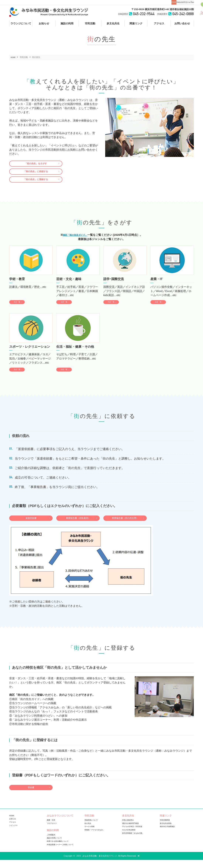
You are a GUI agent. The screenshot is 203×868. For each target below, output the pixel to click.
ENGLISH (159, 2)
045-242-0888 (181, 14)
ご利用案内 (52, 843)
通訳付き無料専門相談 (132, 832)
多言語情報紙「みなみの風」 (135, 841)
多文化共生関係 (167, 832)
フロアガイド (53, 832)
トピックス (14, 834)
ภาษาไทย (186, 2)
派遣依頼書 (31, 525)
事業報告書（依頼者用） (78, 525)
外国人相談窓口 (129, 829)
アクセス (159, 23)
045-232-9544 (136, 14)
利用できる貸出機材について (60, 849)
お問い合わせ (182, 23)
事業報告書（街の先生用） (125, 525)
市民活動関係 (166, 829)
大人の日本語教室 (130, 838)
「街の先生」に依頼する (36, 173)
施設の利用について (56, 846)
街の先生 (89, 832)
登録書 (31, 795)
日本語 (144, 2)
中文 (172, 2)
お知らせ (13, 827)
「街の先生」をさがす (36, 164)
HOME (14, 57)
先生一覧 (19, 306)
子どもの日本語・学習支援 (134, 835)
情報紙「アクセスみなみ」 (97, 838)
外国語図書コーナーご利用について (63, 853)
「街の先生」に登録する (36, 183)
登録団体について (93, 829)
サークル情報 (91, 835)
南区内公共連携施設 (169, 835)
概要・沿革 (52, 829)
